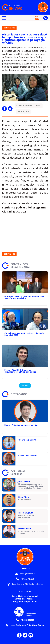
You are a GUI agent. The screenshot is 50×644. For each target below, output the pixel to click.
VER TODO (25, 386)
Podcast (30, 599)
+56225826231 (28, 579)
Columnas (32, 596)
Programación (20, 601)
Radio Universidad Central (29, 106)
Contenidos (9, 28)
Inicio (15, 596)
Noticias (22, 596)
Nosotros (32, 601)
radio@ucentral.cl (28, 574)
